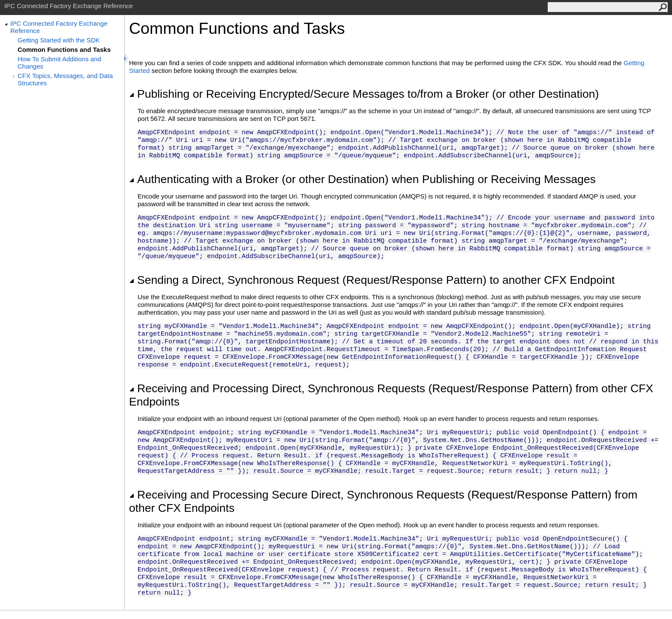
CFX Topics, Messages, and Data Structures (65, 79)
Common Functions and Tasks (64, 50)
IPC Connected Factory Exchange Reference (59, 27)
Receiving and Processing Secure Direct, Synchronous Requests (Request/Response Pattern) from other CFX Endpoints (383, 501)
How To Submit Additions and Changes (59, 63)
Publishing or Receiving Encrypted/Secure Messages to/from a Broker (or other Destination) (364, 94)
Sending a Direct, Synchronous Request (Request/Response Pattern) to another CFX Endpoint (372, 280)
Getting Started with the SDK (59, 40)
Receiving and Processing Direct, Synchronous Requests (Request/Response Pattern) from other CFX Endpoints (391, 395)
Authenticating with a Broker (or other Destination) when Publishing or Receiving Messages (362, 179)
